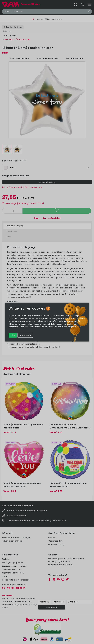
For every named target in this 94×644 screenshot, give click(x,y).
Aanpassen (25, 335)
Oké (13, 335)
